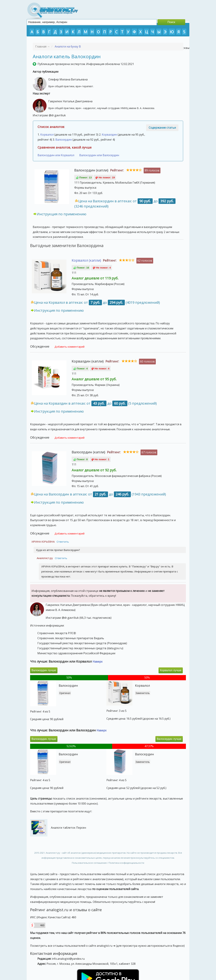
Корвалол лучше (171, 670)
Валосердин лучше (169, 739)
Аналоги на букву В (68, 46)
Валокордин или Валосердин (99, 155)
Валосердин (64, 140)
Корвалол (47, 135)
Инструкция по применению (62, 214)
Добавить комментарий (69, 347)
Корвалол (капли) (86, 260)
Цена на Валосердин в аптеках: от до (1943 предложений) (100, 494)
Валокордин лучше (44, 670)
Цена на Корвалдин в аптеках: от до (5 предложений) (95, 403)
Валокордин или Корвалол (56, 155)
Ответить (63, 542)
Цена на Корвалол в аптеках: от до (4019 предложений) (97, 302)
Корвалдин (109, 135)
